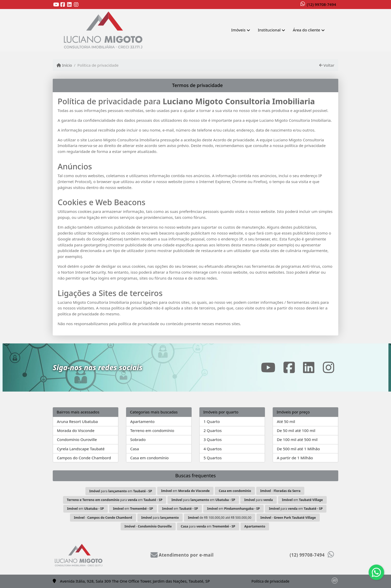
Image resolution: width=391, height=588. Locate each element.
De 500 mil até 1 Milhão (298, 449)
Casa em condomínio (149, 458)
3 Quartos (213, 439)
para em (121, 491)
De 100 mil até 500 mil (297, 439)
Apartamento (142, 421)
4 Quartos (213, 449)
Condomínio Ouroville (77, 439)
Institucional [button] (269, 30)
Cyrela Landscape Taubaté (81, 449)
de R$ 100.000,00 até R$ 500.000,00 (220, 518)
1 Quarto (212, 421)
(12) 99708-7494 (322, 4)
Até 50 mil (286, 421)
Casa (135, 449)
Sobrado (138, 439)
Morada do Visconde (76, 430)
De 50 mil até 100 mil (296, 430)
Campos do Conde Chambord (84, 458)
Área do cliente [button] (306, 30)
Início (64, 65)
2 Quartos (213, 430)
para (258, 500)
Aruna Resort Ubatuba (77, 421)
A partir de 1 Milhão (295, 458)
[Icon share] (56, 5)
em (185, 491)
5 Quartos (213, 458)
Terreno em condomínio (152, 430)
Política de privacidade (270, 581)
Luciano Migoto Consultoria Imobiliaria (239, 101)
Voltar (327, 65)
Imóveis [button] (238, 30)
